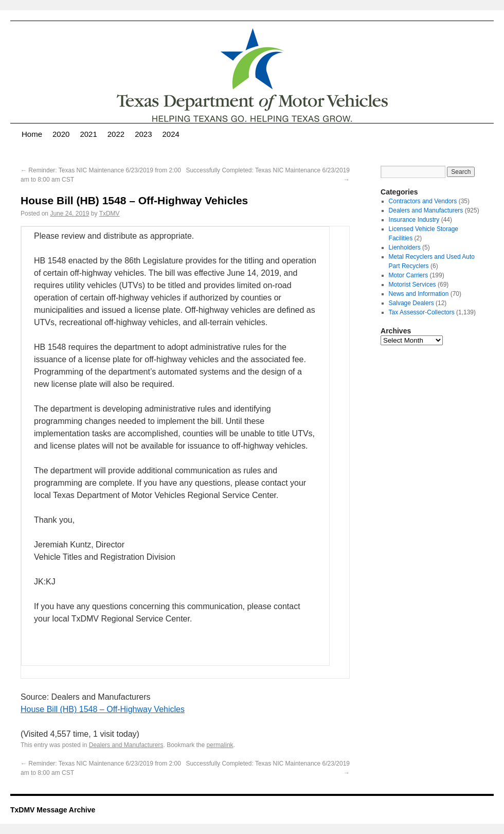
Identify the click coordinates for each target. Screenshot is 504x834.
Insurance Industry (414, 220)
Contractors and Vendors (423, 201)
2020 (61, 134)
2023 (143, 134)
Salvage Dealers (411, 303)
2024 (171, 134)
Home (32, 134)
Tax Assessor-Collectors (422, 312)
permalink (220, 745)
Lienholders (405, 247)
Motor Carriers (409, 275)
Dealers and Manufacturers (126, 745)
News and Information (419, 294)
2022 (116, 134)
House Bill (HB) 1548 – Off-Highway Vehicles (103, 709)
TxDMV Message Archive (53, 810)
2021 (88, 134)
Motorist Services (412, 285)
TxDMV (110, 214)
